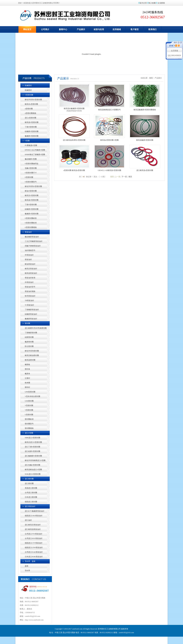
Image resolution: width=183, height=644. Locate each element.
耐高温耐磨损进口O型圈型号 (109, 110)
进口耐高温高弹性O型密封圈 (74, 140)
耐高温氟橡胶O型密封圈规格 (145, 110)
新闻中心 (63, 29)
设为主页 (143, 3)
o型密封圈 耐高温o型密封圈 (74, 170)
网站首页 (27, 29)
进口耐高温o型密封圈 (145, 170)
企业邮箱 (161, 3)
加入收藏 (152, 3)
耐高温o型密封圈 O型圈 (110, 140)
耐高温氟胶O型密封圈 (145, 140)
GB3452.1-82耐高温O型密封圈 (109, 170)
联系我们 (152, 29)
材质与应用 (99, 29)
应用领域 (117, 29)
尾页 (130, 177)
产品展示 (81, 29)
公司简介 (45, 29)
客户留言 (135, 29)
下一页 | (125, 177)
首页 (151, 78)
